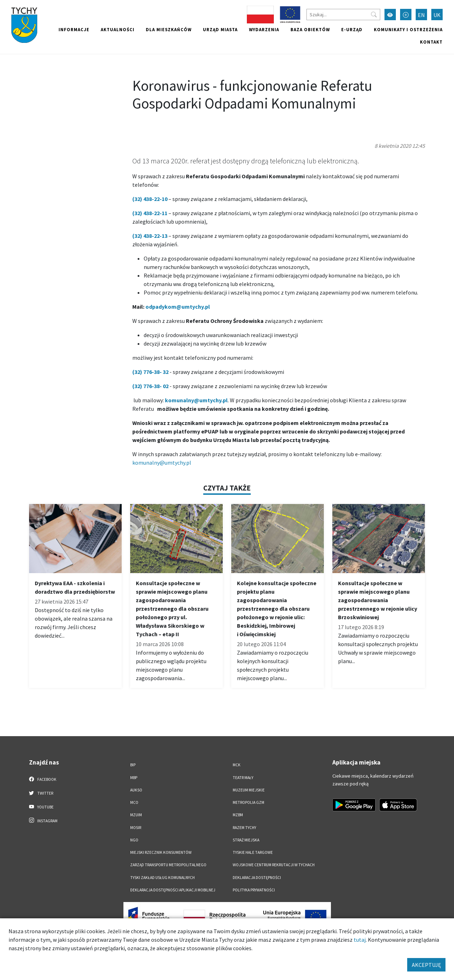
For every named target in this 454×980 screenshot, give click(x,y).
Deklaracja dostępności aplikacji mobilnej (173, 890)
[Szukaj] (343, 15)
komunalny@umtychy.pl (162, 463)
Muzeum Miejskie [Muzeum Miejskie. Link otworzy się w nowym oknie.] (249, 790)
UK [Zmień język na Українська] (437, 15)
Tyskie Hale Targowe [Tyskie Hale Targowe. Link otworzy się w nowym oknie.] (253, 852)
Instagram (43, 821)
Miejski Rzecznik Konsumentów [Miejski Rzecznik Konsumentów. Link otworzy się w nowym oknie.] (161, 852)
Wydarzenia (264, 29)
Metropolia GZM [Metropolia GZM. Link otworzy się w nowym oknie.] (248, 802)
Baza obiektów (310, 29)
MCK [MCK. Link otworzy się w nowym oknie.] (237, 765)
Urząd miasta (220, 29)
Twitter (41, 793)
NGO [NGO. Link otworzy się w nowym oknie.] (134, 840)
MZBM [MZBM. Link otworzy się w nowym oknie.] (238, 815)
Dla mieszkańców (169, 29)
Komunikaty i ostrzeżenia (408, 29)
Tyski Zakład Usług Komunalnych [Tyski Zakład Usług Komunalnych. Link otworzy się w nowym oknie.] (162, 878)
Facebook (43, 779)
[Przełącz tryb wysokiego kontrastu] (390, 15)
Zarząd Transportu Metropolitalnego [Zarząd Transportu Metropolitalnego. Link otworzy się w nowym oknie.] (168, 865)
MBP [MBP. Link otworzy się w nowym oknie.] (134, 778)
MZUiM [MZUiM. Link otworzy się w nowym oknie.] (136, 815)
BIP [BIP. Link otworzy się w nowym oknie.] (133, 765)
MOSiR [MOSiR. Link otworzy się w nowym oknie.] (136, 828)
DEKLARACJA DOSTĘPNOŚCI (257, 878)
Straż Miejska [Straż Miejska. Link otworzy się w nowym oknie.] (246, 840)
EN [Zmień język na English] (421, 15)
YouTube (41, 807)
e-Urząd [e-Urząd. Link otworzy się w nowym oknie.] (352, 29)
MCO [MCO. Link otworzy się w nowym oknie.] (134, 802)
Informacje (74, 29)
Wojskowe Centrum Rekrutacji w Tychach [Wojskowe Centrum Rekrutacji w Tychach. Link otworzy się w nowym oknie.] (274, 865)
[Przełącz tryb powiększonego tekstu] (406, 15)
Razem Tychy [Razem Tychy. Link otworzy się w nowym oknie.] (244, 828)
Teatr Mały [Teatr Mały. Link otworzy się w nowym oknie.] (243, 778)
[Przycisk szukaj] (374, 15)
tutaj (360, 940)
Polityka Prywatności (254, 890)
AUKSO (136, 790)
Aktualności (118, 29)
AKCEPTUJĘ (426, 965)
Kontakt (431, 42)
